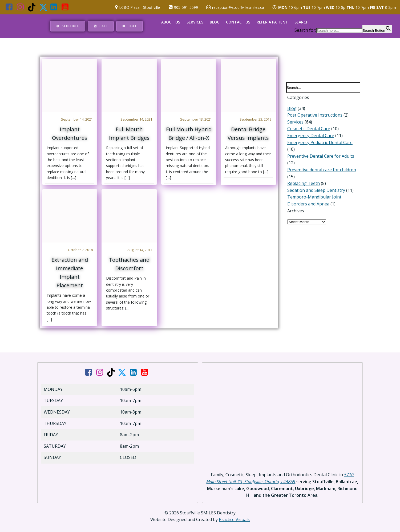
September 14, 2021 (77, 119)
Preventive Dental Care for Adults (320, 151)
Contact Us (238, 22)
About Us (171, 22)
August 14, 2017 (140, 251)
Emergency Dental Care (310, 137)
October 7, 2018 (81, 251)
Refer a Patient (273, 22)
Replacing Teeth (302, 178)
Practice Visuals (234, 516)
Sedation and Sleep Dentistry (315, 185)
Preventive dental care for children (321, 165)
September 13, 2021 (196, 119)
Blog (215, 22)
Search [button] (302, 22)
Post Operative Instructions (314, 117)
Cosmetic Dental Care (308, 131)
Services (195, 22)
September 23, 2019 (256, 119)
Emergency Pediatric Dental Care (319, 144)
